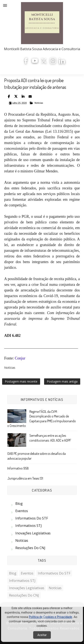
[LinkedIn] (62, 62)
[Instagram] (53, 62)
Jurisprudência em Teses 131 (25, 478)
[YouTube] (35, 62)
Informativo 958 (18, 468)
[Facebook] (26, 62)
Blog (19, 504)
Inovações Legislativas (33, 533)
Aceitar (42, 635)
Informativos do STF (32, 518)
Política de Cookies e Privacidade (50, 617)
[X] (44, 62)
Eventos (22, 511)
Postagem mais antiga (62, 381)
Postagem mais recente (21, 381)
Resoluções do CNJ (30, 548)
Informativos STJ (29, 526)
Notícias (39, 103)
